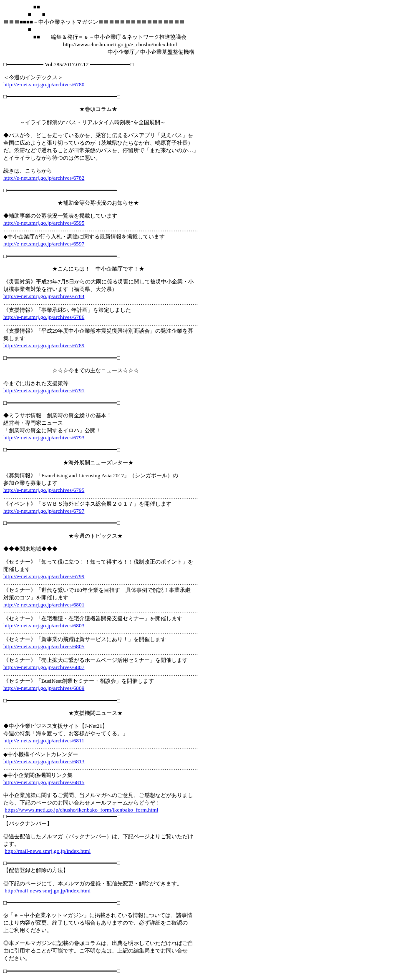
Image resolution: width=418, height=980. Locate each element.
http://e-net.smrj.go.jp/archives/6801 (44, 605)
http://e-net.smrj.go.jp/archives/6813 (44, 761)
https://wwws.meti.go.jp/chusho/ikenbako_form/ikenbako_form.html (81, 810)
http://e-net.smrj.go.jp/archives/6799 (44, 576)
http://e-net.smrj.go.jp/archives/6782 (44, 178)
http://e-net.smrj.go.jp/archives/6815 (44, 782)
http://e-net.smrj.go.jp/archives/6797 (44, 511)
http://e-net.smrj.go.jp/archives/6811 (44, 741)
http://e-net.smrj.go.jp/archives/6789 (44, 345)
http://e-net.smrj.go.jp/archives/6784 (44, 296)
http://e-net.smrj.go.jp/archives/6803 (44, 625)
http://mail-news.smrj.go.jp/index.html (48, 851)
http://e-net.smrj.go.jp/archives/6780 (44, 84)
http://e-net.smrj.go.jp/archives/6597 (44, 244)
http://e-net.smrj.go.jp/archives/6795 (44, 490)
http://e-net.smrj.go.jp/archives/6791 (44, 390)
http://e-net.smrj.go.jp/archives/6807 (44, 667)
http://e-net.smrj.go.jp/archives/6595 (44, 223)
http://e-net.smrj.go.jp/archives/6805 (44, 646)
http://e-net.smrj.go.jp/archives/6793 (44, 437)
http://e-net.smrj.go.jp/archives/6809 (44, 688)
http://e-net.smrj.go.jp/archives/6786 (44, 317)
